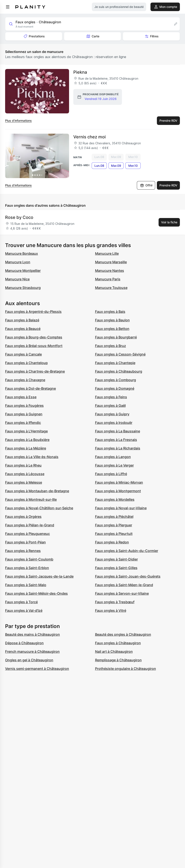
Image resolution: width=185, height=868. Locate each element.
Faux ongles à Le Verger (114, 465)
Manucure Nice (17, 279)
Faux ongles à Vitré (111, 610)
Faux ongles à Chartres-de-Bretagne (35, 371)
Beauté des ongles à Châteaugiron (123, 634)
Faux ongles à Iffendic (23, 423)
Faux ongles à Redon (112, 542)
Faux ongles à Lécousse (25, 474)
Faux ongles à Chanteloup (26, 363)
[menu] (8, 7)
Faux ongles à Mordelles (115, 499)
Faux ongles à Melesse (24, 482)
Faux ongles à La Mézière (26, 448)
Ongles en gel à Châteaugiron (29, 660)
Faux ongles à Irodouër (114, 423)
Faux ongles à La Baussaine (118, 431)
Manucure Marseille (111, 262)
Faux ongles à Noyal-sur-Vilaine (121, 508)
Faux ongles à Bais (110, 312)
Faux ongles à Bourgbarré (116, 337)
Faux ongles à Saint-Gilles (116, 568)
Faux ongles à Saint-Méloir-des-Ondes (36, 593)
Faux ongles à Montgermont (118, 491)
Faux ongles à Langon (113, 457)
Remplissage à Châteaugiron (118, 660)
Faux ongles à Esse (21, 397)
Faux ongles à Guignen (24, 414)
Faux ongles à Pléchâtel (114, 517)
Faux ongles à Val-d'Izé (24, 610)
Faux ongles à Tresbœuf (115, 602)
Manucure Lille (107, 253)
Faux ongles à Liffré (111, 474)
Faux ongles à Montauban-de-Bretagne (37, 491)
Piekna (80, 72)
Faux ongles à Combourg (116, 380)
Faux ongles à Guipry (112, 414)
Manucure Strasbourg (23, 288)
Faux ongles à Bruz (111, 346)
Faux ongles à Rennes (23, 551)
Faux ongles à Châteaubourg (119, 371)
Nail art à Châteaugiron (114, 651)
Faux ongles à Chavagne (25, 380)
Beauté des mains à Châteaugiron (33, 634)
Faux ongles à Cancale (23, 354)
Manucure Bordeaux (22, 253)
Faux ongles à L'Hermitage (26, 431)
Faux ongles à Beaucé (23, 329)
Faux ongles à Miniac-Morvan (119, 482)
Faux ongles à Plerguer (114, 525)
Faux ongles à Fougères (24, 405)
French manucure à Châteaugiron (32, 651)
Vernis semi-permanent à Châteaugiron (37, 669)
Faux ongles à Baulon (112, 320)
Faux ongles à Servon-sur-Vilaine (122, 593)
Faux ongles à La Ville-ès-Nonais (32, 457)
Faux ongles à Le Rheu (23, 465)
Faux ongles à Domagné (115, 388)
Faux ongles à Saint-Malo (26, 585)
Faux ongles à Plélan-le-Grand (30, 525)
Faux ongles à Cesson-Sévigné (120, 354)
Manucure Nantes (110, 271)
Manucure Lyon (18, 262)
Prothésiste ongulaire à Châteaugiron (126, 669)
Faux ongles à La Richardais (118, 448)
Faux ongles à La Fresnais (116, 440)
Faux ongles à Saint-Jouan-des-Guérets (128, 576)
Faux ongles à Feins (111, 397)
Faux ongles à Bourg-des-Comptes (34, 337)
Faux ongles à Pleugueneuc (27, 534)
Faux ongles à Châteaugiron (118, 643)
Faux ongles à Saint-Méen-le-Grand (124, 585)
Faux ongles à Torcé (21, 602)
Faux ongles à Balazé (22, 320)
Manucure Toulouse (111, 288)
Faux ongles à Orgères (23, 517)
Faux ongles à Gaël (110, 405)
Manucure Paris (108, 279)
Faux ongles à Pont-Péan (25, 542)
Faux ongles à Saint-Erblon (27, 568)
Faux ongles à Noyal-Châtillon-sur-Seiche (39, 508)
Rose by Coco (19, 217)
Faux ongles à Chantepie (115, 363)
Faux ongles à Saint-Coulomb (29, 559)
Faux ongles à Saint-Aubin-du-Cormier (127, 551)
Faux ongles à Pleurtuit (114, 534)
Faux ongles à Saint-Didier (116, 559)
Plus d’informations (18, 121)
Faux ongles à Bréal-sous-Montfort (34, 346)
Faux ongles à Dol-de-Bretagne (30, 388)
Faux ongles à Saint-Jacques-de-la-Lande (39, 576)
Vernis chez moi (90, 137)
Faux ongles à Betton (112, 329)
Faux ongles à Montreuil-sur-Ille (31, 499)
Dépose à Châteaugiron (24, 643)
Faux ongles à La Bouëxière (27, 440)
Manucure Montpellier (23, 271)
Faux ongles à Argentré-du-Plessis (33, 312)
